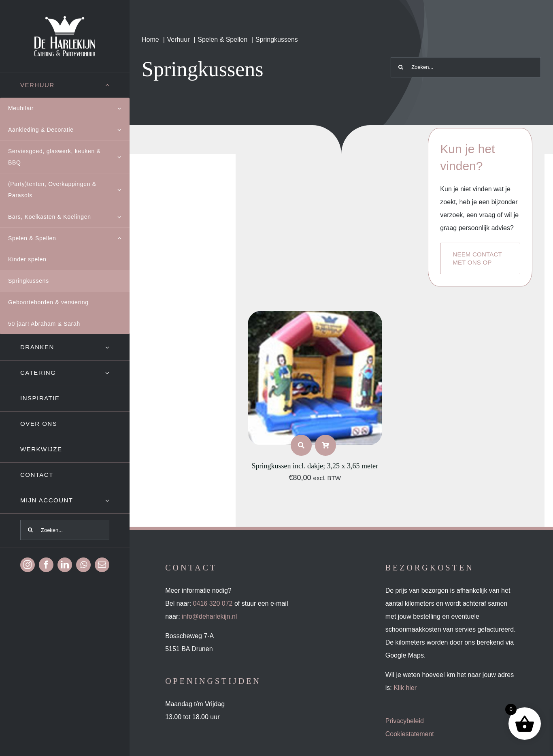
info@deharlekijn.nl (209, 616)
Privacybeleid (405, 721)
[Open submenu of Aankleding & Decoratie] (123, 130)
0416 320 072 (213, 603)
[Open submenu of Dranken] (117, 347)
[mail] (102, 565)
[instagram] (28, 565)
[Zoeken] (30, 530)
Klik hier (405, 688)
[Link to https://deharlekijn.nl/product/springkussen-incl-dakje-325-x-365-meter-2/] (301, 445)
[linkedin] (65, 565)
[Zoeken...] (65, 530)
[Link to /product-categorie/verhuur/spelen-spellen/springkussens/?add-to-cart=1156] (325, 445)
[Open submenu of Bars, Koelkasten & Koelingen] (123, 217)
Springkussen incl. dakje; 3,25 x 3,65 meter (315, 466)
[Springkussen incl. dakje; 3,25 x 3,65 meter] (315, 317)
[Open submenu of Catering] (117, 373)
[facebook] (46, 565)
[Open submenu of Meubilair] (123, 108)
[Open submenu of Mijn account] (117, 501)
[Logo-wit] (65, 19)
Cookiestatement (410, 734)
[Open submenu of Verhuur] (117, 85)
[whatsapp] (83, 565)
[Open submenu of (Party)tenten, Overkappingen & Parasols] (123, 190)
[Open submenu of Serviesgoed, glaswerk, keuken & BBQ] (123, 157)
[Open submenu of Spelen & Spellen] (123, 238)
